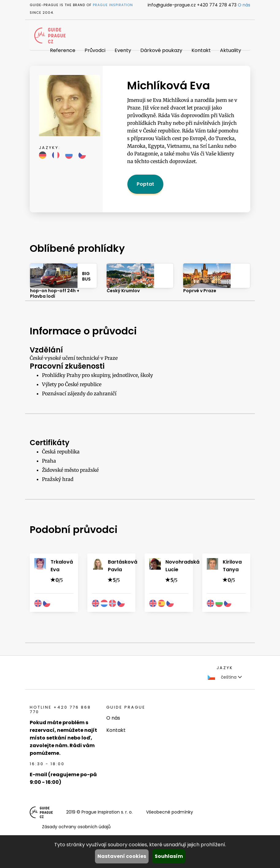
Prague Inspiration (113, 5)
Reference (63, 50)
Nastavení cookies (122, 856)
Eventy (123, 50)
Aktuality (231, 50)
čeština (225, 677)
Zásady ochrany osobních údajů (76, 827)
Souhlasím (169, 856)
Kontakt (201, 50)
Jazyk (225, 668)
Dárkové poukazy (161, 50)
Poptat (145, 184)
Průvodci (95, 50)
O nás (244, 5)
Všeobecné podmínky (170, 812)
